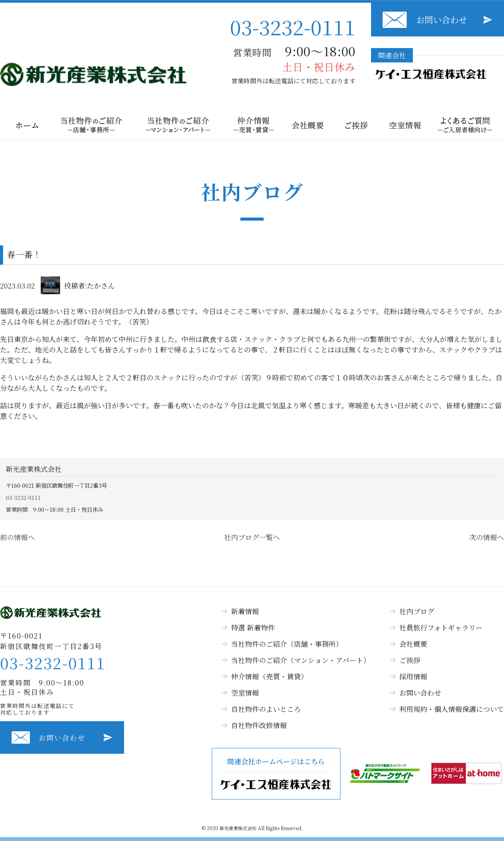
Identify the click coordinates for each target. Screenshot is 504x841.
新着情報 (245, 611)
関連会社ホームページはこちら (276, 774)
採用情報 (413, 676)
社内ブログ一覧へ (252, 537)
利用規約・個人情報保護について (452, 709)
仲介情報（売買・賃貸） (269, 676)
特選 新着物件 (253, 627)
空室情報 (245, 692)
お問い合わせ (442, 20)
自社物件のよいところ (266, 709)
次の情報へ (487, 537)
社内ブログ (417, 611)
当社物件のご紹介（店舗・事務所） (287, 644)
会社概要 (413, 644)
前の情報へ (17, 537)
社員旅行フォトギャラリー (441, 627)
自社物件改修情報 (259, 725)
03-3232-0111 (293, 27)
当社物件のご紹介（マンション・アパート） (301, 660)
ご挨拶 (410, 660)
